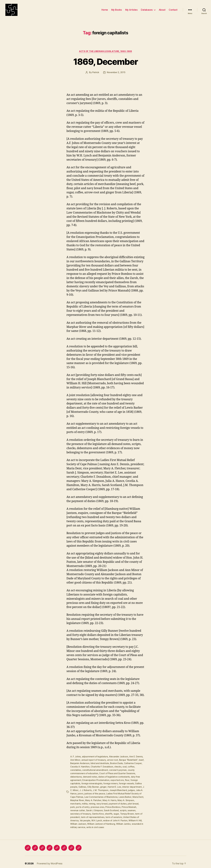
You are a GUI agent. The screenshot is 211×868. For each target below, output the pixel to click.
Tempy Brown (127, 811)
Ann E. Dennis (136, 756)
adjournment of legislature (95, 756)
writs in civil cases (95, 824)
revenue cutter (78, 808)
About (162, 10)
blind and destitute (100, 763)
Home (105, 10)
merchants (75, 802)
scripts (123, 808)
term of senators (114, 815)
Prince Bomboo (113, 805)
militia (85, 802)
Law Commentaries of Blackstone (101, 795)
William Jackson (78, 821)
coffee (131, 766)
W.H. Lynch (97, 818)
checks (118, 766)
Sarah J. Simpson (94, 808)
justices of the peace (95, 792)
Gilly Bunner (93, 785)
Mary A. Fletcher (93, 798)
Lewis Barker (125, 795)
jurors (80, 792)
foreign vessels (126, 782)
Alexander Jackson (118, 756)
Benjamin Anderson (80, 763)
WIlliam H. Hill (135, 818)
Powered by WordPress (50, 860)
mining (92, 802)
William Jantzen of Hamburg (101, 821)
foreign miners (110, 782)
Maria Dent (138, 795)
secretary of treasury (81, 811)
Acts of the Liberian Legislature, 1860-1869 (106, 51)
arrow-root (112, 760)
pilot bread (133, 802)
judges (131, 789)
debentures (76, 776)
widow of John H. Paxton (115, 818)
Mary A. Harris (109, 798)
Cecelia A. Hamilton (80, 766)
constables (76, 769)
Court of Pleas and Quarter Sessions (117, 773)
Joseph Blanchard (118, 789)
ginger (103, 785)
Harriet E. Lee (114, 785)
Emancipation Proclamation (96, 779)
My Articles (131, 10)
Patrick (96, 72)
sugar (116, 811)
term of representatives (93, 815)
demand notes (90, 776)
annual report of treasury (93, 760)
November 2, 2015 (116, 72)
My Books (117, 10)
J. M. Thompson (100, 789)
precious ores (97, 805)
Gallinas (82, 785)
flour (127, 779)
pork (73, 805)
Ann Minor (75, 760)
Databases (147, 10)
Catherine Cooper (133, 763)
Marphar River (77, 798)
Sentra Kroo (98, 811)
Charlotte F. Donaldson (102, 766)
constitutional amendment (95, 769)
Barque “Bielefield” (128, 760)
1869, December (106, 62)
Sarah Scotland (111, 808)
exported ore (117, 779)
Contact (173, 10)
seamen (131, 808)
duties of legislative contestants (114, 776)
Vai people (85, 818)
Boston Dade (117, 763)
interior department (132, 785)
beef (141, 760)
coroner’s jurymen (118, 769)
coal (125, 766)
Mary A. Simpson (125, 798)
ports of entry (83, 805)
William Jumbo (123, 821)
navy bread (102, 802)
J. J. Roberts (85, 789)
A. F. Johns (75, 756)
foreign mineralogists (92, 782)
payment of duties (118, 802)
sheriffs (109, 811)
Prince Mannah (129, 805)
